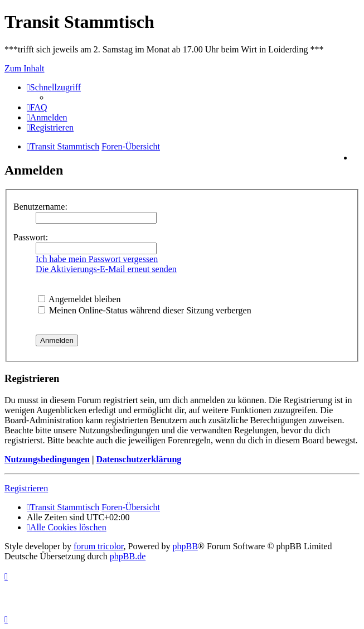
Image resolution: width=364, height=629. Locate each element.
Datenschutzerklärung (139, 459)
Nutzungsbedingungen (47, 459)
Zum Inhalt (25, 68)
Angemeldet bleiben (79, 299)
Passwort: (31, 237)
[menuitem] (37, 107)
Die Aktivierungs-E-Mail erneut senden (106, 269)
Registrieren (26, 488)
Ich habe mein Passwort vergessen (97, 259)
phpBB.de (128, 556)
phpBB (185, 546)
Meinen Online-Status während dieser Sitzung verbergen (145, 310)
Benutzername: (40, 207)
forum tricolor (99, 546)
